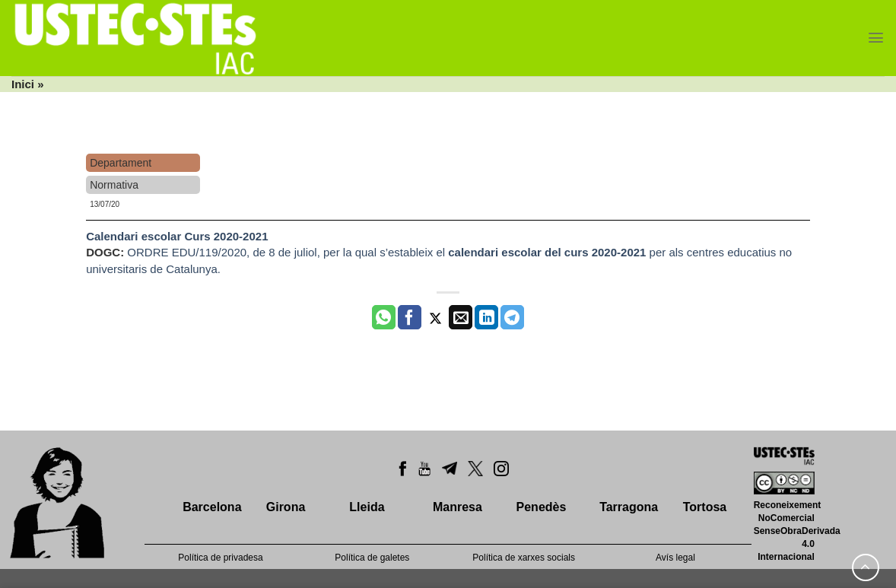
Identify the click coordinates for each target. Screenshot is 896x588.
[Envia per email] (461, 317)
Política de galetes (372, 558)
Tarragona (629, 507)
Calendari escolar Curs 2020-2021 (177, 236)
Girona (286, 507)
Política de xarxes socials (524, 558)
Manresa (458, 507)
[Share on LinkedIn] (486, 317)
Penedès (542, 507)
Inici (23, 84)
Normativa (114, 185)
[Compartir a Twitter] (435, 317)
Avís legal (675, 558)
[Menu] (876, 38)
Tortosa (705, 507)
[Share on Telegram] (512, 317)
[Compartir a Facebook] (410, 317)
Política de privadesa (220, 558)
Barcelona (212, 507)
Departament (121, 163)
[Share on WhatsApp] (384, 317)
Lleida (367, 507)
